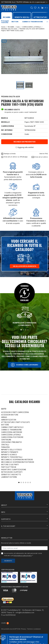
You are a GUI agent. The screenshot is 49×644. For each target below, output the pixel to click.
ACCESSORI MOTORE (10, 415)
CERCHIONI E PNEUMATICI (12, 442)
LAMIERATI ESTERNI (9, 477)
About (24, 505)
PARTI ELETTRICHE (9, 467)
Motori (15, 22)
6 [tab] (30, 482)
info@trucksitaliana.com (25, 612)
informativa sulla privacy (23, 555)
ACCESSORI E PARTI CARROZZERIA (15, 412)
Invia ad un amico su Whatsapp (14, 157)
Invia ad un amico (40, 157)
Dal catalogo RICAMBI (25, 402)
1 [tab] (21, 330)
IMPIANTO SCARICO (9, 455)
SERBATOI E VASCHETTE (11, 475)
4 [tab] (28, 330)
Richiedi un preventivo (25, 142)
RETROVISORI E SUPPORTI (12, 472)
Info (24, 512)
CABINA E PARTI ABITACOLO (12, 427)
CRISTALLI (5, 445)
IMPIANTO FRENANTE (10, 452)
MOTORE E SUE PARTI (10, 465)
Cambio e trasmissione (32, 22)
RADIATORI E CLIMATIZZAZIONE (14, 470)
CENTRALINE (6, 440)
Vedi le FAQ (44, 154)
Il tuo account (24, 526)
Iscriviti (8, 561)
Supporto (24, 519)
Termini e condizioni (34, 629)
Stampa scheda (8, 154)
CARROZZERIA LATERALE (11, 435)
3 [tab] (26, 330)
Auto (4, 409)
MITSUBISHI (29, 118)
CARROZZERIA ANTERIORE (12, 432)
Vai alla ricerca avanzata (24, 266)
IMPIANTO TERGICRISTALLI (12, 457)
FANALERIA (5, 447)
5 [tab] (28, 482)
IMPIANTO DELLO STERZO (12, 450)
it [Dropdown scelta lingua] (46, 8)
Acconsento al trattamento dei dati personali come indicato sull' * (23, 554)
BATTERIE (5, 425)
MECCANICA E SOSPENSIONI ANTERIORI (17, 460)
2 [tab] (23, 330)
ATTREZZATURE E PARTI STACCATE (15, 422)
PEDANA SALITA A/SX (11, 97)
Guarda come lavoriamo (25, 365)
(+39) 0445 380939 (18, 639)
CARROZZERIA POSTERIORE (12, 437)
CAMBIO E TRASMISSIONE (11, 430)
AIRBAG (4, 417)
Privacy (23, 629)
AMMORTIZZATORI (9, 420)
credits (5, 623)
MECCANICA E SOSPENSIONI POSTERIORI (18, 462)
